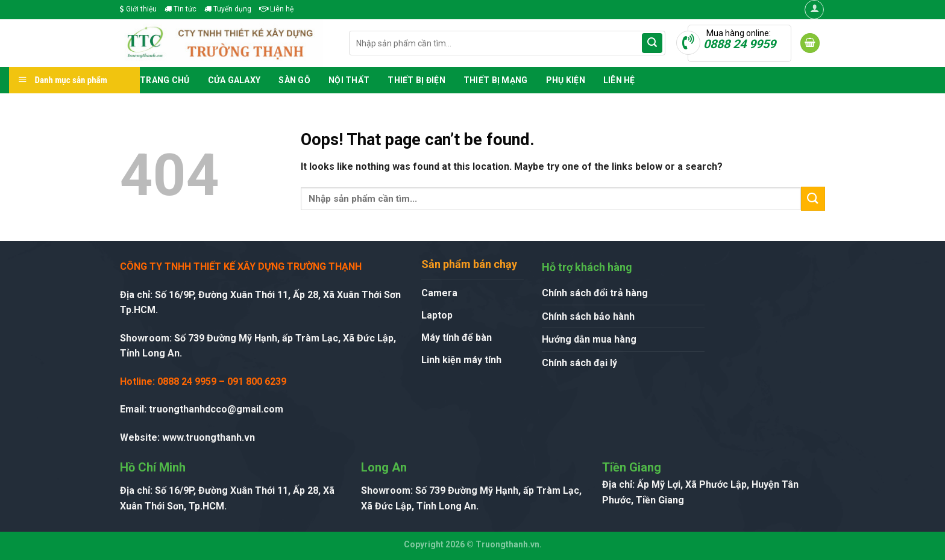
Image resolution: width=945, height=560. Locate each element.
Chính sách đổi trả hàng (595, 293)
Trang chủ (165, 80)
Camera (439, 293)
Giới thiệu (138, 9)
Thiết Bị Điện (416, 80)
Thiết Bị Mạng (496, 80)
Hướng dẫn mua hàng (589, 339)
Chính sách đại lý (579, 363)
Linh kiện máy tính (461, 360)
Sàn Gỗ (294, 80)
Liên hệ (276, 9)
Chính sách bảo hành (588, 316)
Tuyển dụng (228, 9)
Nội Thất (349, 80)
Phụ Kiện (566, 80)
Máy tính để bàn (457, 338)
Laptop (437, 315)
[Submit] (652, 43)
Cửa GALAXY (234, 80)
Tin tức (181, 9)
